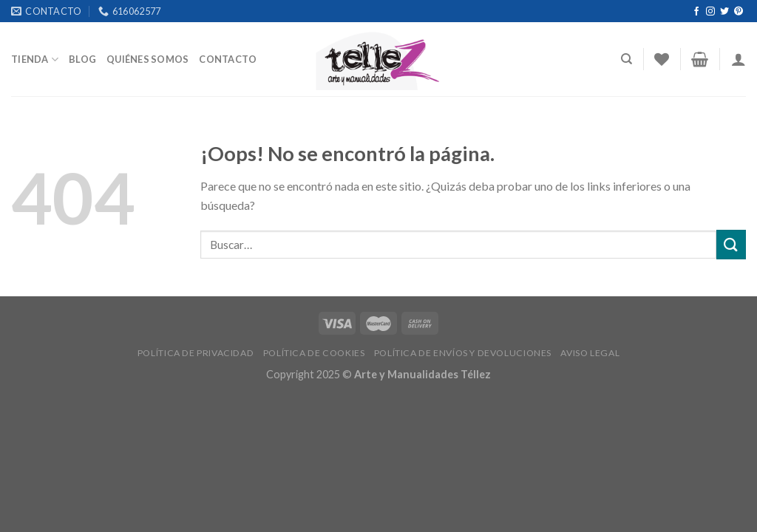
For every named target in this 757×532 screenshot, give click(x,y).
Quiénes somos (147, 59)
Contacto (228, 59)
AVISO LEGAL (590, 353)
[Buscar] (627, 59)
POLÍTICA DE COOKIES (314, 353)
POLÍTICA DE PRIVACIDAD (196, 353)
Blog (82, 59)
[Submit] (731, 244)
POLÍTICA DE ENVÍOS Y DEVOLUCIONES (463, 353)
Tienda (35, 59)
